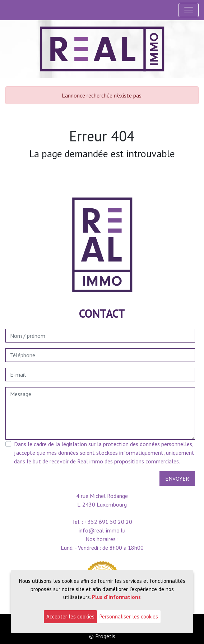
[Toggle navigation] (189, 10)
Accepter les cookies (70, 616)
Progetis (105, 636)
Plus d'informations (116, 597)
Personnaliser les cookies (129, 616)
